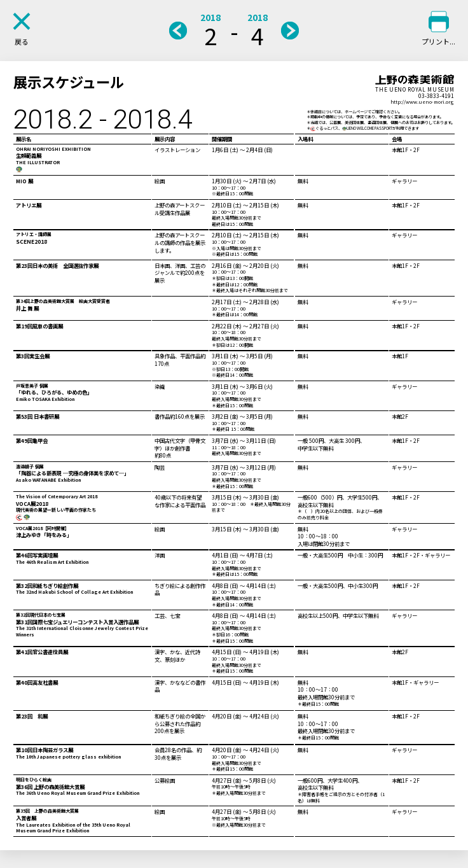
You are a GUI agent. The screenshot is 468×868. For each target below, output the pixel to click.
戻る (22, 41)
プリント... (438, 41)
